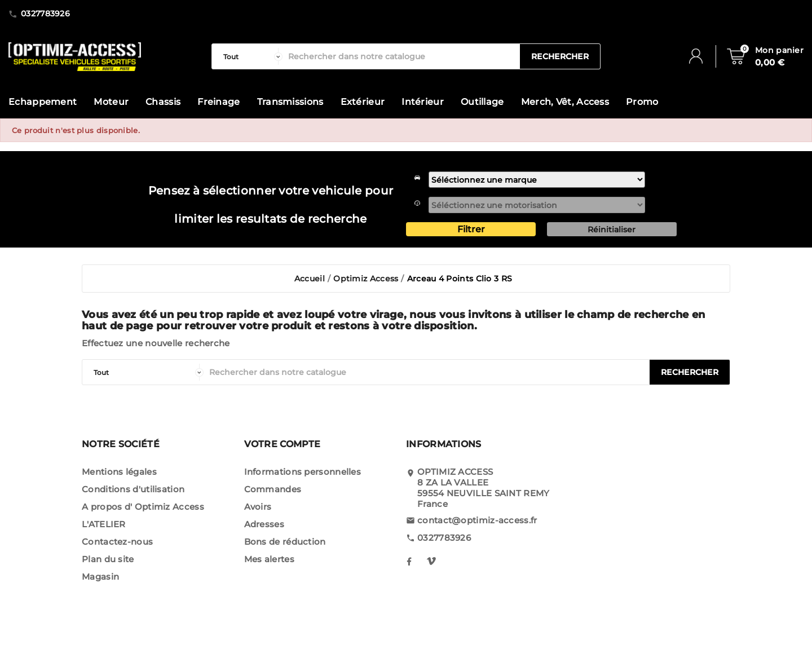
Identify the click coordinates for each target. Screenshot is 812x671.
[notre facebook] (409, 561)
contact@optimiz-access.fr (477, 520)
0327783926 (444, 538)
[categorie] (250, 56)
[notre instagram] (431, 561)
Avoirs (258, 507)
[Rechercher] (401, 56)
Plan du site (108, 559)
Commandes (273, 489)
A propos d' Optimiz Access (143, 507)
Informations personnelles (303, 472)
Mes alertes (269, 559)
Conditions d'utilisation (133, 489)
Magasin (100, 577)
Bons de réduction (285, 542)
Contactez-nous (117, 542)
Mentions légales (119, 472)
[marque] (537, 180)
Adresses (264, 524)
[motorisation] (537, 205)
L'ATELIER (104, 524)
